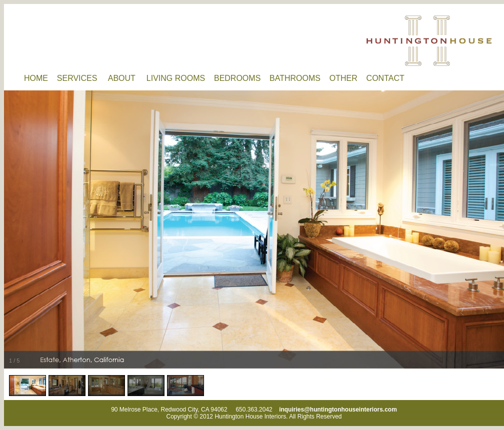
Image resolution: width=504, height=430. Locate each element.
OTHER (348, 78)
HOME (40, 78)
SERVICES (82, 78)
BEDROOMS (242, 78)
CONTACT (389, 78)
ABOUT (127, 78)
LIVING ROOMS (180, 78)
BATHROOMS (299, 78)
